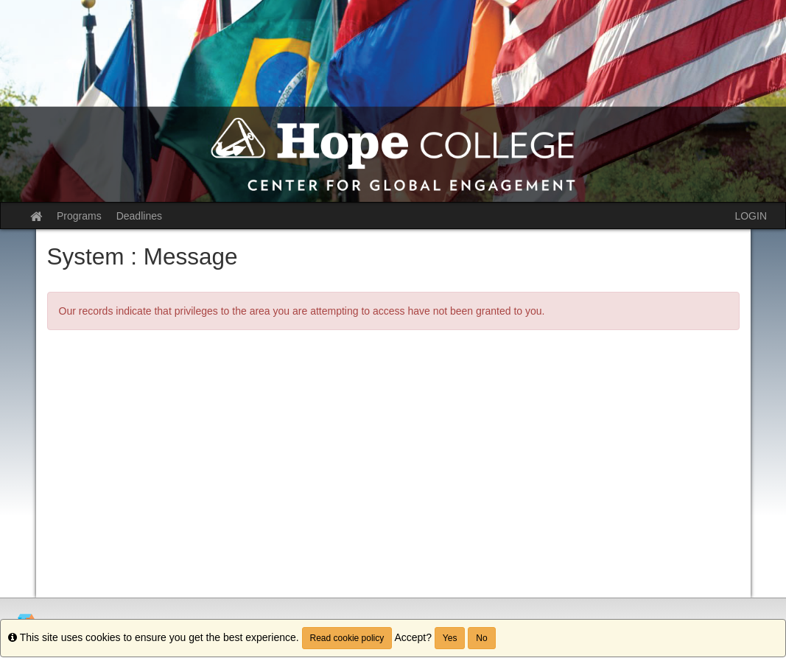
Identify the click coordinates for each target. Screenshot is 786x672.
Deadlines (139, 216)
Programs (79, 216)
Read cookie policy (347, 638)
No (481, 638)
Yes (450, 638)
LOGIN (751, 216)
